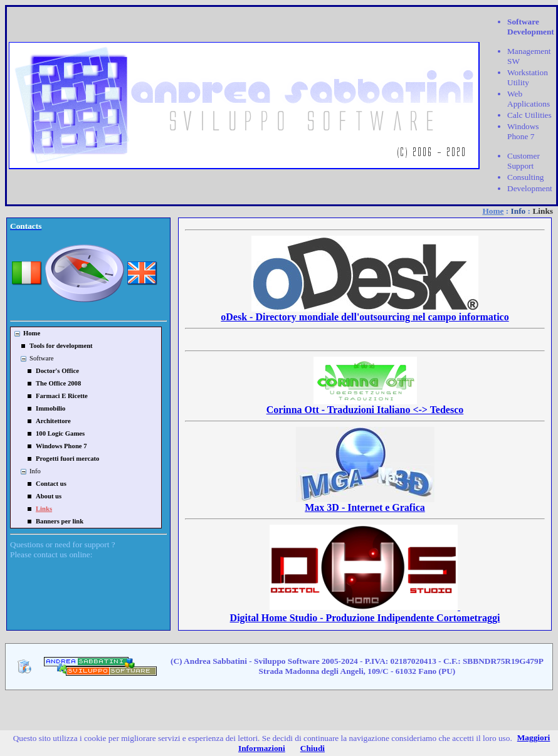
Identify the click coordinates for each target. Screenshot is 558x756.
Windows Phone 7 (61, 446)
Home (493, 211)
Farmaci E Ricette (62, 396)
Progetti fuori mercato (67, 459)
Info (519, 211)
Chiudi (313, 748)
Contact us (51, 484)
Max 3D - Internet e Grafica (365, 503)
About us (49, 496)
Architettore (53, 421)
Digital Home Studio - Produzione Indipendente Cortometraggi (365, 612)
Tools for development (61, 346)
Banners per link (60, 521)
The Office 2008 (58, 383)
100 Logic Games (60, 433)
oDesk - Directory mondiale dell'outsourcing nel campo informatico (365, 312)
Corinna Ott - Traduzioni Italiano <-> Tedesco (365, 405)
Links (44, 509)
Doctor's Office (57, 371)
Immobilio (50, 408)
